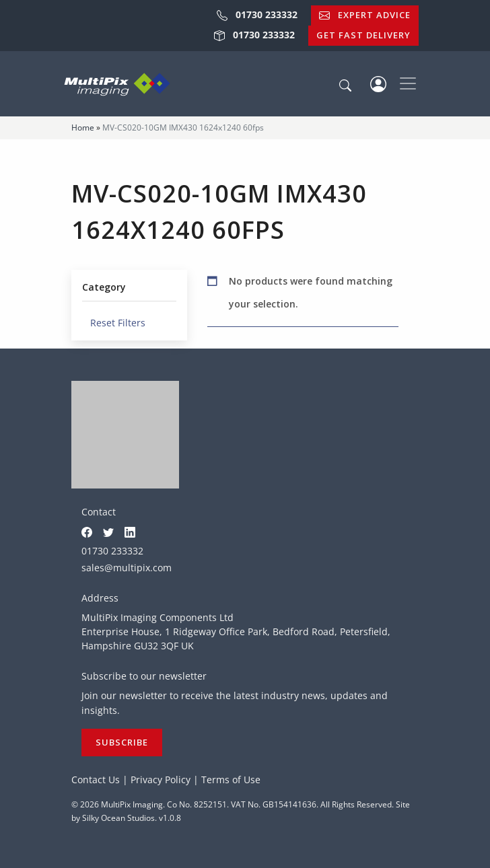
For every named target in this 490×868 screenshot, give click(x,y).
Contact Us (96, 780)
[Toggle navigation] (408, 83)
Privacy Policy (161, 780)
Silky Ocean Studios (118, 818)
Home (83, 128)
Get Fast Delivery (363, 35)
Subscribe (122, 742)
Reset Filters (114, 323)
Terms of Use (231, 780)
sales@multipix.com (127, 568)
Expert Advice (365, 15)
